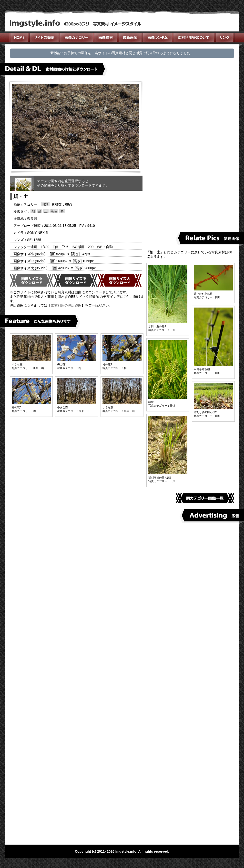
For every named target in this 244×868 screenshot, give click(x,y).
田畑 (45, 204)
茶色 (54, 211)
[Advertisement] (169, 154)
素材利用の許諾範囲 (66, 305)
